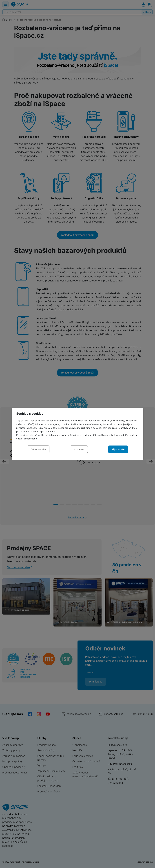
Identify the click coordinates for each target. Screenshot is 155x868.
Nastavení (79, 449)
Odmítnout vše (38, 449)
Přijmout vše (118, 449)
